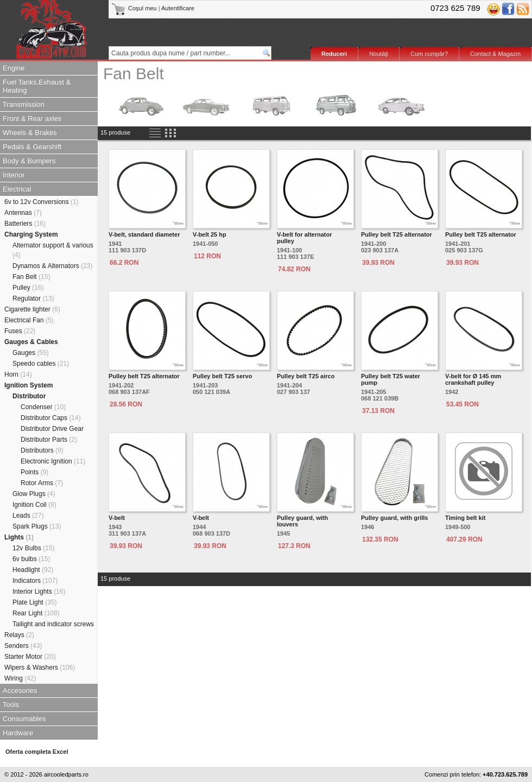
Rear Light (36, 613)
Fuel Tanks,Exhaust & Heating (37, 86)
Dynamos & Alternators (52, 266)
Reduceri (334, 54)
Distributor (29, 396)
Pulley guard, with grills (394, 518)
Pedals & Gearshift (32, 147)
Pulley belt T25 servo (222, 376)
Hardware (18, 733)
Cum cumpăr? (429, 54)
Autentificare (178, 8)
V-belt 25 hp (210, 234)
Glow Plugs (34, 494)
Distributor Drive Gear (52, 429)
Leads (28, 516)
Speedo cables (41, 364)
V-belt (117, 518)
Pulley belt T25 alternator (397, 234)
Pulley (28, 288)
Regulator (33, 298)
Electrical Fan (29, 320)
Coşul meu (135, 8)
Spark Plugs (37, 526)
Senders (23, 646)
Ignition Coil (34, 505)
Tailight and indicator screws (53, 624)
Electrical (17, 189)
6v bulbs (31, 559)
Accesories (20, 691)
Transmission (24, 104)
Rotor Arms (42, 483)
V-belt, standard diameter (144, 234)
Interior (14, 175)
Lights (19, 537)
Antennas (23, 213)
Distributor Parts (49, 440)
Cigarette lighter (32, 309)
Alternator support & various (53, 250)
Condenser (43, 407)
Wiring (20, 678)
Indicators (35, 581)
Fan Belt (31, 277)
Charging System (31, 234)
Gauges (31, 353)
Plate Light (34, 602)
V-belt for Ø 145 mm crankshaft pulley (473, 379)
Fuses (20, 331)
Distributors (42, 450)
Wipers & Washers (40, 667)
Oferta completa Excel (37, 752)
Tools (11, 705)
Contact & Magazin (495, 54)
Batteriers (25, 224)
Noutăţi (379, 54)
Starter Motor (30, 657)
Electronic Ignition (53, 461)
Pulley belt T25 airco (306, 376)
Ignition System (28, 385)
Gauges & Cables (31, 342)
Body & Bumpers (29, 161)
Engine (14, 68)
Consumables (24, 719)
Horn (18, 374)
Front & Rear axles (32, 119)
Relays (19, 635)
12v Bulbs (33, 548)
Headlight (33, 570)
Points (34, 472)
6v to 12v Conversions (42, 202)
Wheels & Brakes (30, 133)
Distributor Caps (51, 418)
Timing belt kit (465, 518)
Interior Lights (39, 592)
